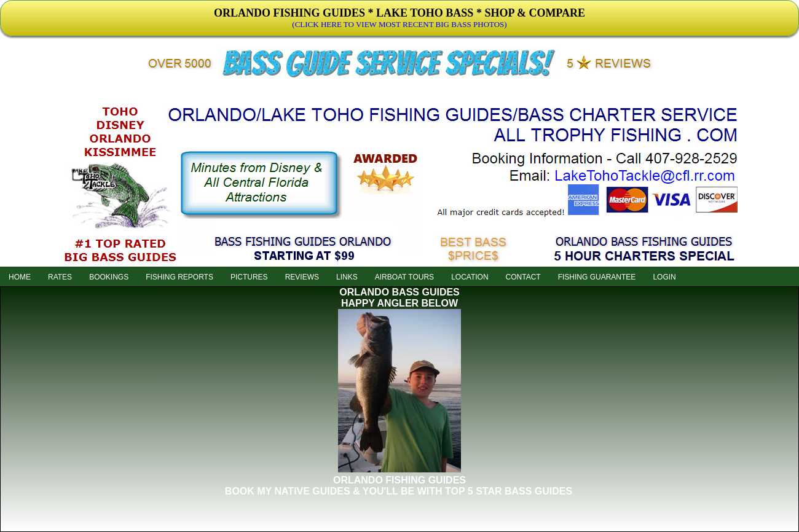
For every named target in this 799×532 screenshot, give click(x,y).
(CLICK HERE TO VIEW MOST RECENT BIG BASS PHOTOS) (399, 24)
